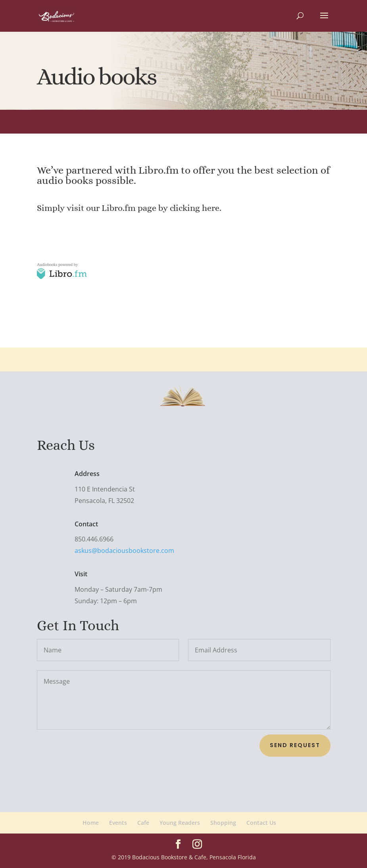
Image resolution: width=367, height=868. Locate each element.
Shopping (223, 823)
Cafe (143, 823)
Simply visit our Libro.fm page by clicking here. (129, 208)
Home (91, 823)
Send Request (295, 745)
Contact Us (261, 823)
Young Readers (180, 823)
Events (118, 823)
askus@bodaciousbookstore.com (118, 550)
